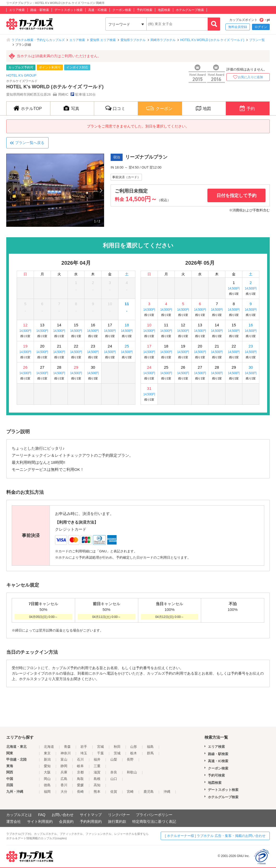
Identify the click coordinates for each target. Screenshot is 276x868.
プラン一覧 (257, 40)
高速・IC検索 (98, 10)
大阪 (47, 772)
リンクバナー (119, 815)
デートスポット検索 (69, 10)
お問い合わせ (63, 815)
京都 (80, 772)
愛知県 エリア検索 (103, 40)
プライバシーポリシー (154, 815)
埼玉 (84, 753)
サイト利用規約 (40, 821)
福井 (97, 759)
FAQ (42, 815)
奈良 (114, 772)
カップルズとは (19, 815)
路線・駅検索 (40, 10)
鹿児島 (149, 792)
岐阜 (80, 766)
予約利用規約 (91, 821)
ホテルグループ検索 (190, 10)
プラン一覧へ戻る (30, 143)
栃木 (134, 753)
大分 (64, 792)
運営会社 (14, 821)
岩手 (84, 747)
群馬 (150, 753)
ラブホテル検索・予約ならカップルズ (38, 40)
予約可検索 (145, 10)
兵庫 (64, 772)
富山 (64, 759)
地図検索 (164, 10)
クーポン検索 (122, 10)
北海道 (49, 747)
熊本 (97, 792)
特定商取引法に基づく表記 (154, 821)
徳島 (47, 785)
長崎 (80, 792)
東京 (47, 753)
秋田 (117, 747)
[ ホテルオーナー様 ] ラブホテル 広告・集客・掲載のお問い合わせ (215, 836)
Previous (10, 190)
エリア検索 (17, 10)
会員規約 (66, 821)
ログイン (261, 27)
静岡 (64, 766)
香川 (64, 785)
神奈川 (66, 753)
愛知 (47, 766)
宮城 (100, 747)
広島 (64, 779)
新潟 (47, 759)
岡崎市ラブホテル (163, 40)
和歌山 (132, 772)
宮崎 (130, 792)
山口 (114, 779)
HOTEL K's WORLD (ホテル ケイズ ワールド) (212, 40)
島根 (97, 779)
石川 (80, 759)
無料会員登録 (238, 27)
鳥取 (80, 779)
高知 (97, 785)
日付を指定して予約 (236, 196)
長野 (130, 759)
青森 (67, 747)
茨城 (117, 753)
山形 (134, 747)
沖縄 (167, 792)
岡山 (47, 779)
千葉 (100, 753)
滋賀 (97, 772)
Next (101, 190)
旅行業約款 (117, 821)
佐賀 (114, 792)
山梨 (114, 759)
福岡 (47, 792)
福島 (150, 747)
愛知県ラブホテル (133, 40)
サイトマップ (91, 815)
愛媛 (80, 785)
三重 (97, 766)
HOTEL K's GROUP (21, 75)
